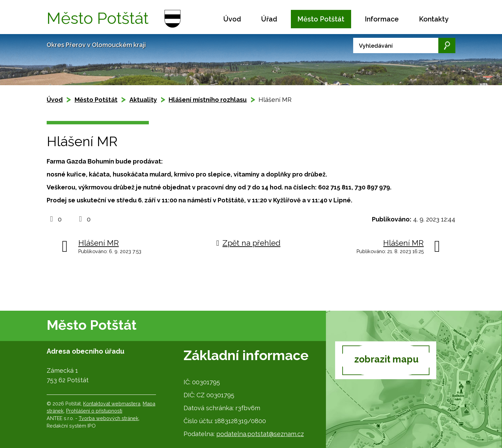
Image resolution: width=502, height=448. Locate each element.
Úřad (269, 19)
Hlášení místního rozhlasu (208, 100)
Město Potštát (321, 19)
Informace (382, 19)
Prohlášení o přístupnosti (94, 411)
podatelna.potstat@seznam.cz (260, 434)
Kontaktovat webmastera (112, 404)
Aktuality (143, 100)
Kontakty (434, 19)
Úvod (232, 19)
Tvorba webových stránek (109, 418)
